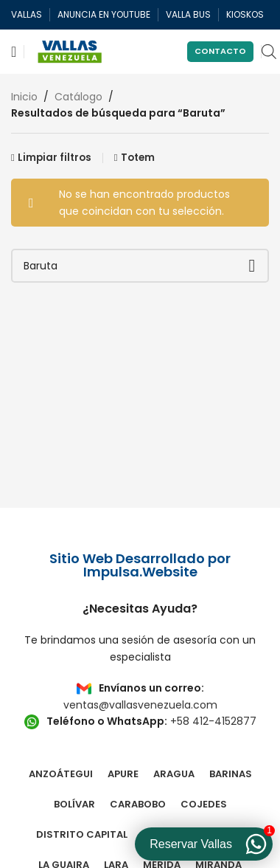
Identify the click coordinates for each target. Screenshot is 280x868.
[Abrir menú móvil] (14, 52)
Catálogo (78, 97)
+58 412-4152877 (213, 721)
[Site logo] (70, 51)
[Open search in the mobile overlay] (269, 51)
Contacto (220, 51)
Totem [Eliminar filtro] (138, 158)
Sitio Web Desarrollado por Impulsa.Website (140, 565)
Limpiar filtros (55, 158)
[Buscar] (140, 266)
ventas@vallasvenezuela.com (140, 705)
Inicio (24, 97)
